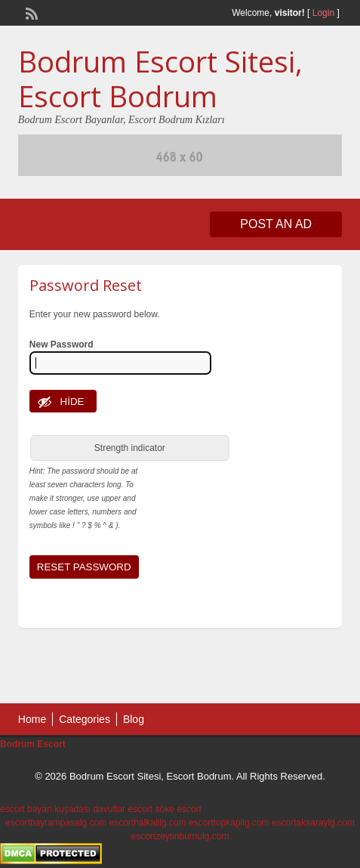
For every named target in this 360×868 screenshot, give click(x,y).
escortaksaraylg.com (313, 823)
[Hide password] (63, 401)
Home (32, 719)
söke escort (178, 809)
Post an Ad (276, 224)
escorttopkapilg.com (229, 823)
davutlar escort (123, 809)
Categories (85, 719)
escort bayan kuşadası (45, 809)
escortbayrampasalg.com (56, 823)
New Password (62, 344)
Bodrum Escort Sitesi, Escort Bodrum (160, 79)
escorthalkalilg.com (147, 823)
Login (323, 13)
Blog (134, 719)
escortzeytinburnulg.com (180, 836)
